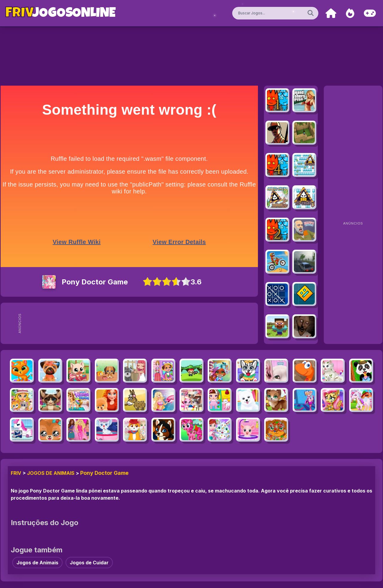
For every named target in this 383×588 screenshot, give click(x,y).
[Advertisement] (140, 323)
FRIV (16, 473)
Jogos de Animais (51, 473)
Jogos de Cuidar (89, 563)
